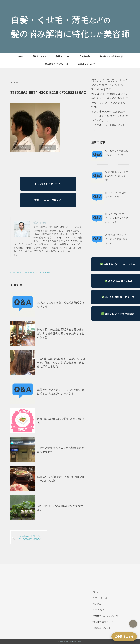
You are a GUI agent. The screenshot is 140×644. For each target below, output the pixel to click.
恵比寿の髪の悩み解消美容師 (71, 641)
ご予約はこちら (124, 636)
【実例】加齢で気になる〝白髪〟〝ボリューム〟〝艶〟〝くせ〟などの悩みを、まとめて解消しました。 (61, 362)
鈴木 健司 (40, 222)
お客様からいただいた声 (112, 56)
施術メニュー (62, 56)
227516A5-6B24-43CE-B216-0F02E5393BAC (34, 272)
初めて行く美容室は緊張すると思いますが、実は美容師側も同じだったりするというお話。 (61, 333)
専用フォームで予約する (48, 200)
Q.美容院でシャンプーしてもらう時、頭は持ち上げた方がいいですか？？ (61, 391)
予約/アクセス (40, 56)
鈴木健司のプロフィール (57, 64)
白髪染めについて (87, 64)
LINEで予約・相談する (48, 184)
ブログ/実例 (84, 56)
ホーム (20, 56)
